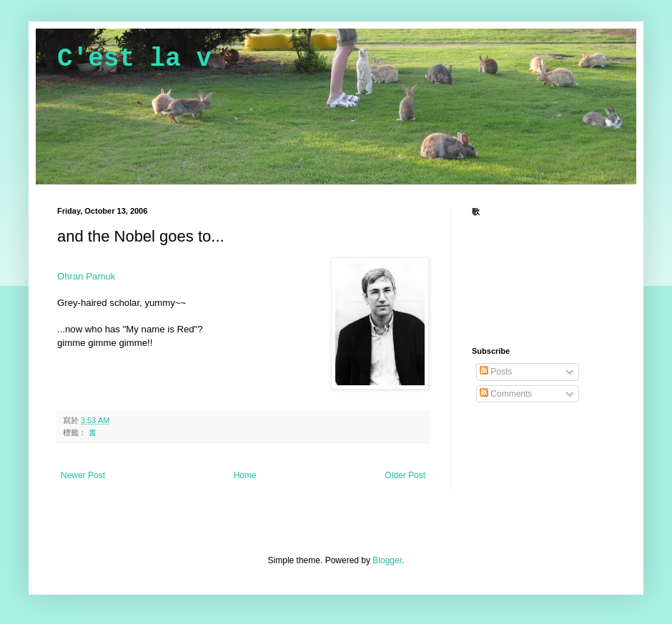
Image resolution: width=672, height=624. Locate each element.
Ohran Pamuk (86, 276)
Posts (496, 372)
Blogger (387, 560)
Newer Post (83, 475)
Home (245, 475)
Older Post (405, 475)
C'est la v (134, 59)
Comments (506, 394)
